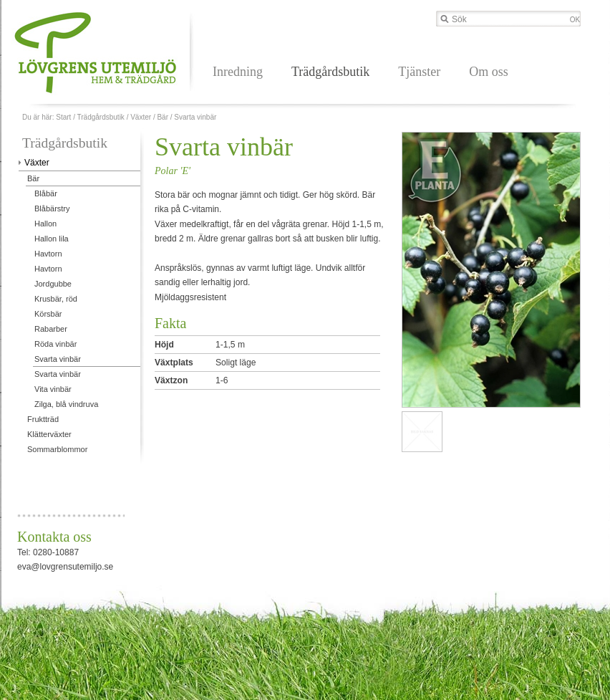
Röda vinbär (55, 344)
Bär (163, 117)
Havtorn (48, 254)
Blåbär (46, 193)
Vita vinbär (53, 389)
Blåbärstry (52, 208)
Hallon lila (52, 239)
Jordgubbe (53, 284)
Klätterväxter (49, 434)
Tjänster (419, 72)
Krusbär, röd (56, 299)
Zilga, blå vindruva (66, 404)
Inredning (238, 72)
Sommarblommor (57, 449)
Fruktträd (43, 419)
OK (575, 20)
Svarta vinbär (195, 117)
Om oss (489, 72)
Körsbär (48, 314)
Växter (141, 117)
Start (63, 117)
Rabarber (51, 329)
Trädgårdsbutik (330, 72)
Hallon (45, 224)
